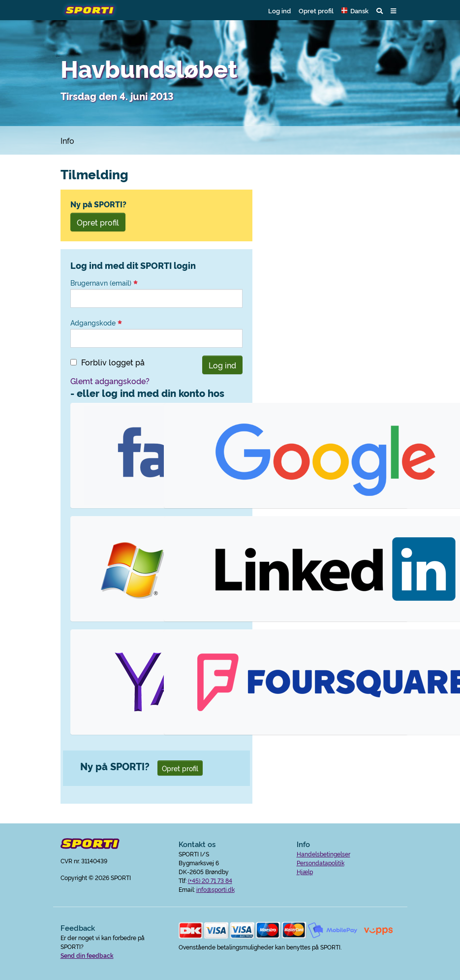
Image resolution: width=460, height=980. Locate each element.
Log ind (279, 10)
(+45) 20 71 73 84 (210, 880)
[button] (355, 10)
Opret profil (316, 10)
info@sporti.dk (215, 889)
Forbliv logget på (113, 362)
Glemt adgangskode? (110, 381)
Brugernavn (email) (104, 283)
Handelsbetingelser (323, 854)
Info (67, 140)
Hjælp (305, 871)
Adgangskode (96, 323)
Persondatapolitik (321, 863)
